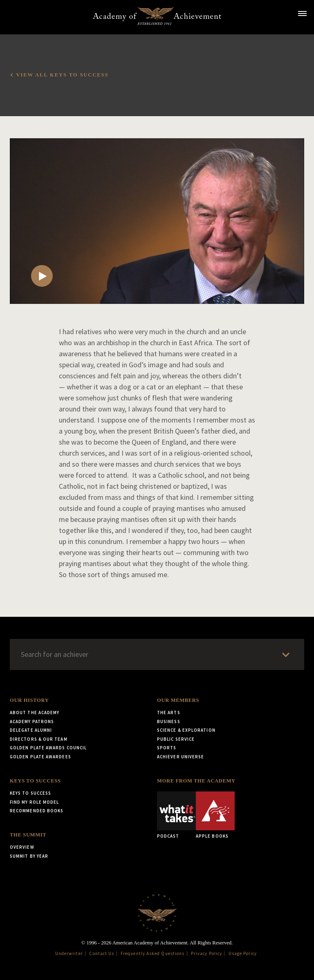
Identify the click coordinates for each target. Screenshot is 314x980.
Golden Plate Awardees (40, 757)
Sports (167, 748)
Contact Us (102, 953)
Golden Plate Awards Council (48, 748)
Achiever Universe (181, 757)
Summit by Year (29, 856)
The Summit (28, 835)
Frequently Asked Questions (153, 953)
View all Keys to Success (62, 75)
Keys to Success (35, 781)
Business (169, 722)
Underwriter (69, 953)
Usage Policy (243, 953)
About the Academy (35, 713)
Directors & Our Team (39, 739)
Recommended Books (37, 811)
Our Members (178, 700)
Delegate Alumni (31, 730)
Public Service (176, 739)
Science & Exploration (186, 730)
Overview (22, 847)
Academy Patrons (32, 722)
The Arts (169, 713)
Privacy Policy (206, 953)
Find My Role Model (34, 802)
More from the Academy (196, 781)
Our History (29, 700)
